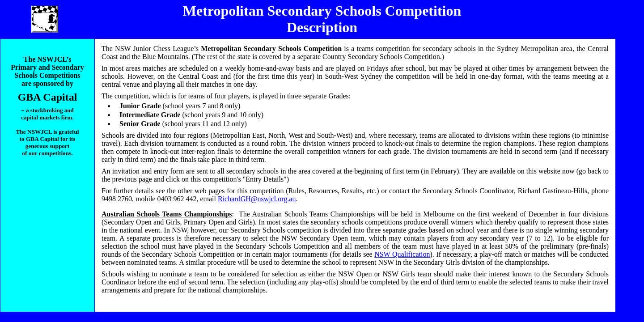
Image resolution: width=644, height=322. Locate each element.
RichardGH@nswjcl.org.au (257, 199)
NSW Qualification (402, 254)
